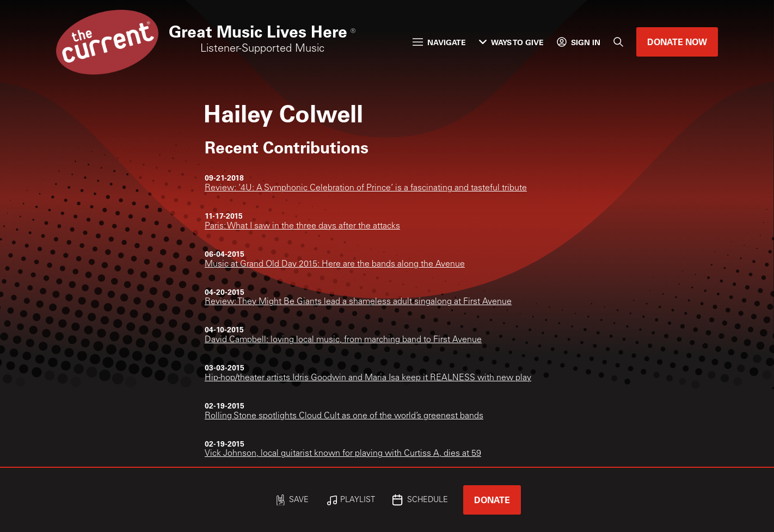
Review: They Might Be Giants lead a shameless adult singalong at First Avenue (358, 302)
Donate (492, 500)
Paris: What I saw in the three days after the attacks (302, 226)
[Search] (618, 42)
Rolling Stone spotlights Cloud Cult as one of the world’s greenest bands (344, 416)
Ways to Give (511, 42)
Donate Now (677, 42)
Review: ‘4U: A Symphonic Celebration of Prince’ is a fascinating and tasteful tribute (366, 188)
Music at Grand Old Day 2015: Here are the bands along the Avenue (335, 264)
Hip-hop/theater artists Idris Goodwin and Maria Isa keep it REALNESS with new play (368, 378)
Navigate (439, 42)
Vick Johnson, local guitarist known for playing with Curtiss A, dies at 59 (343, 454)
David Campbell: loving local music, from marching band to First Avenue (343, 340)
